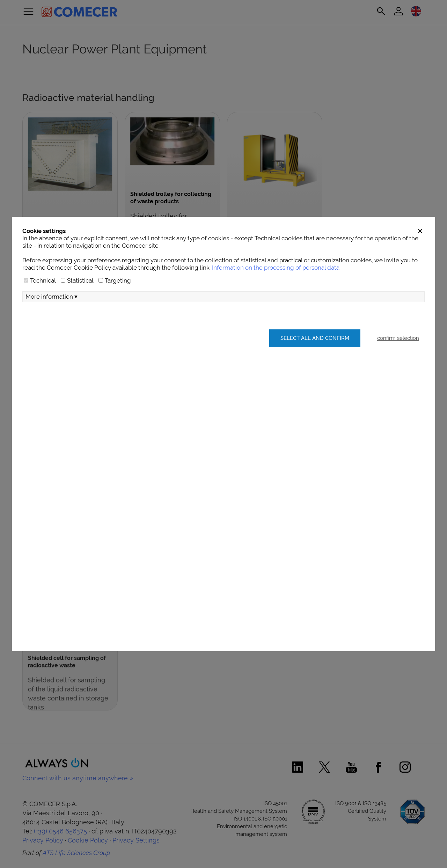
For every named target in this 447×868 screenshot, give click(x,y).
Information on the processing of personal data (276, 268)
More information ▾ (52, 297)
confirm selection (398, 338)
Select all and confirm (315, 338)
